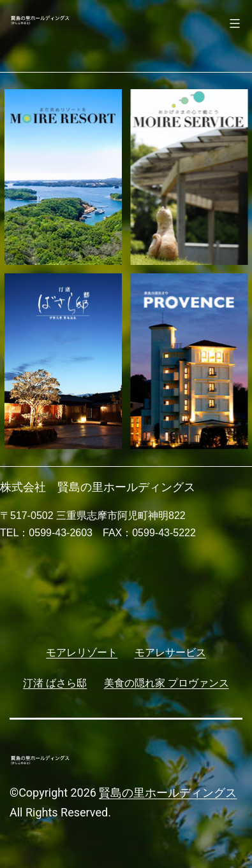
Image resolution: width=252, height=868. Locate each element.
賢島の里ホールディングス (168, 793)
